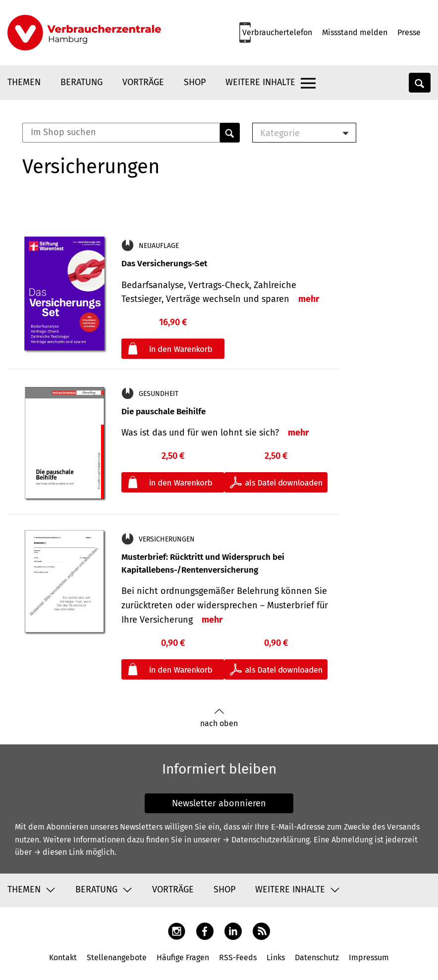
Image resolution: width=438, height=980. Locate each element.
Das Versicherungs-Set (164, 264)
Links (276, 957)
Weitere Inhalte (260, 82)
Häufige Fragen (183, 957)
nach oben (219, 718)
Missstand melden (355, 32)
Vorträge (143, 82)
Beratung (82, 82)
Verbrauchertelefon (277, 32)
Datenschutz (317, 957)
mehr (309, 299)
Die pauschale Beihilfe (164, 412)
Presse (409, 32)
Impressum (369, 957)
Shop (195, 82)
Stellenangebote (117, 957)
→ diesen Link (59, 852)
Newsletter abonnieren (219, 803)
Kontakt (63, 957)
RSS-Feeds (238, 957)
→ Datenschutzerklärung (266, 840)
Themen (24, 82)
